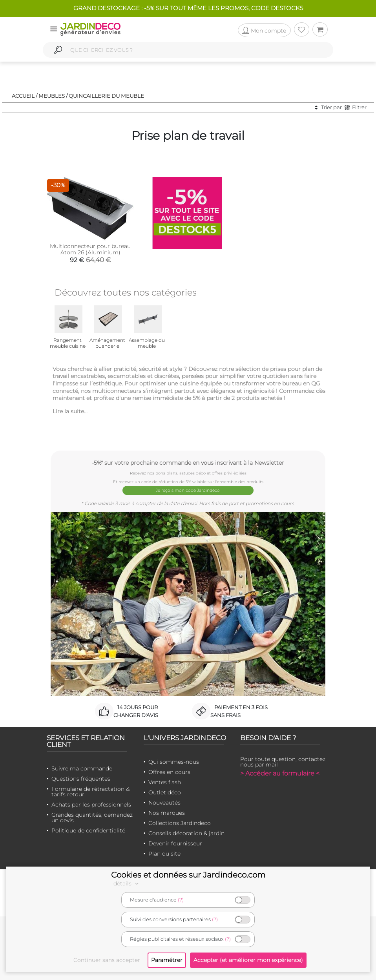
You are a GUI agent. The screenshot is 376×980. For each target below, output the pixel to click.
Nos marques (167, 812)
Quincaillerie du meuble (106, 96)
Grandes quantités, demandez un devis (92, 816)
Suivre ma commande (82, 767)
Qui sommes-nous (174, 761)
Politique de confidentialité (88, 829)
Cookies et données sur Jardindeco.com (188, 875)
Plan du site (164, 852)
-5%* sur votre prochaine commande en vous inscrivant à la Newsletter (188, 463)
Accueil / (25, 96)
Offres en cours (169, 771)
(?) (181, 900)
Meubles (52, 96)
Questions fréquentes (81, 777)
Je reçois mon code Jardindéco (188, 490)
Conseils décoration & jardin (186, 832)
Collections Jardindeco (180, 822)
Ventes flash (165, 781)
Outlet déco (165, 791)
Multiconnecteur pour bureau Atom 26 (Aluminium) (90, 249)
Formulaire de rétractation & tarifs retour (90, 790)
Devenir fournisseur (175, 842)
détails (127, 883)
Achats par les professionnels (91, 803)
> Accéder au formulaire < (280, 772)
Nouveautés (164, 801)
